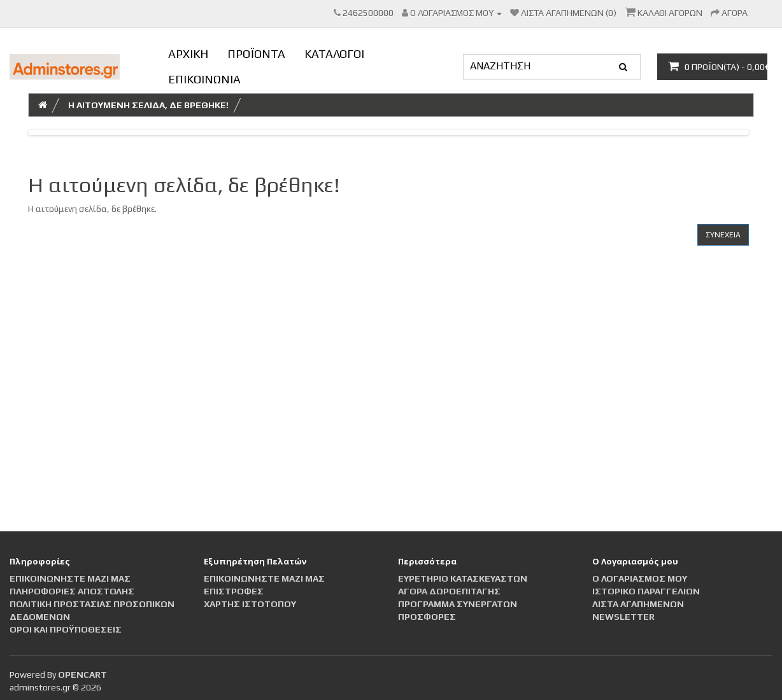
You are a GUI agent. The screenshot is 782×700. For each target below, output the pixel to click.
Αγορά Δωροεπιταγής (449, 591)
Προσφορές (427, 617)
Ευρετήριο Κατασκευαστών (463, 578)
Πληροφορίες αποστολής (72, 591)
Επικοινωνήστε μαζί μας (70, 578)
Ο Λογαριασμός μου (640, 578)
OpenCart (82, 675)
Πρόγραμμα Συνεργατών (458, 604)
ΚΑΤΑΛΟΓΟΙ (334, 54)
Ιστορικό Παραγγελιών (646, 591)
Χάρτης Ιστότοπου (250, 604)
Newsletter (623, 617)
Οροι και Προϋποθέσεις (66, 629)
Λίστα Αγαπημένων (638, 604)
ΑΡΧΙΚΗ (188, 54)
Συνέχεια (723, 235)
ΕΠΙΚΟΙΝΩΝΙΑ (204, 79)
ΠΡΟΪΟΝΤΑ (256, 54)
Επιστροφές (234, 591)
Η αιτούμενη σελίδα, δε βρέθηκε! (148, 105)
